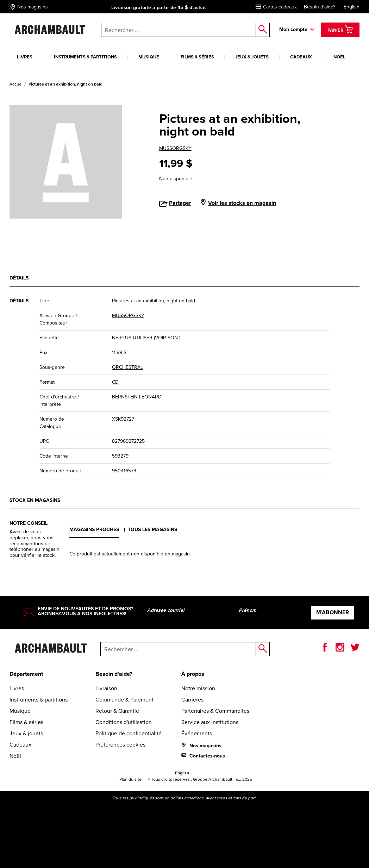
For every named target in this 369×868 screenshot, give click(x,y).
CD (115, 382)
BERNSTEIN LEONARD (137, 397)
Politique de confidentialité (129, 733)
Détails (19, 278)
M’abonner (333, 612)
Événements (197, 733)
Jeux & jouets (252, 57)
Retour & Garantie (117, 711)
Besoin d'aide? (320, 7)
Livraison (106, 688)
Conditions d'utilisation (124, 722)
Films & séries (197, 57)
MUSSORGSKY (175, 148)
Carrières (192, 699)
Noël (339, 57)
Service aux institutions (210, 722)
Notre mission (198, 688)
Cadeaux (301, 57)
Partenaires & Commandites (215, 711)
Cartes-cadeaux (276, 7)
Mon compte (293, 29)
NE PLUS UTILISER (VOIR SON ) (146, 338)
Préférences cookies (120, 744)
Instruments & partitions (85, 57)
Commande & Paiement (124, 699)
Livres (25, 57)
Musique (149, 57)
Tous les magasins (152, 530)
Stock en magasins (35, 500)
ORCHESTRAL (127, 367)
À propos (193, 674)
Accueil (17, 84)
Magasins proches (94, 530)
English (352, 7)
